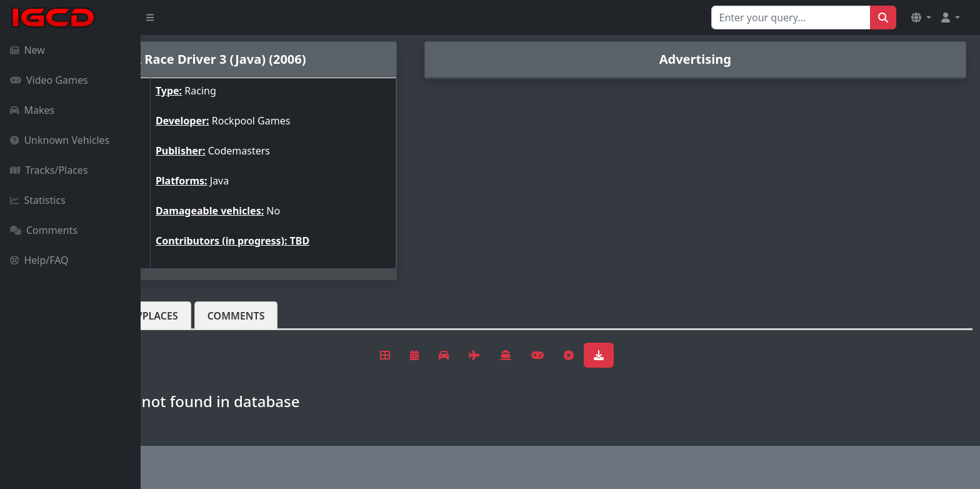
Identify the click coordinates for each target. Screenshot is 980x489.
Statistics (38, 200)
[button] (921, 18)
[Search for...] (791, 18)
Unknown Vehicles (60, 140)
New (27, 50)
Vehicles (186, 316)
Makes (32, 110)
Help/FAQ (39, 260)
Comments (44, 230)
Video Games (49, 80)
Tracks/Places (49, 170)
